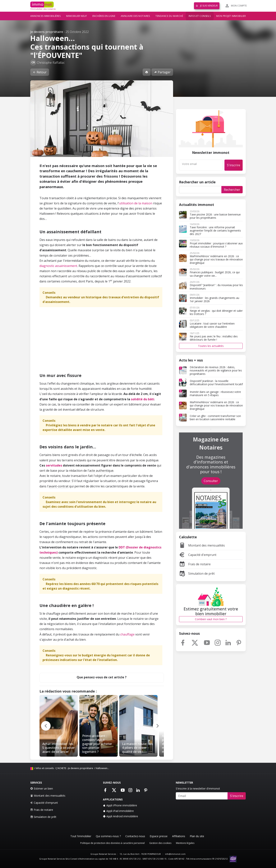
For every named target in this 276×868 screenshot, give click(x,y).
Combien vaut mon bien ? (211, 619)
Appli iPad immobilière (118, 811)
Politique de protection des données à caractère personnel (113, 843)
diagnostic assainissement (58, 266)
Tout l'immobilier (81, 836)
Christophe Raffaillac (51, 63)
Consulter (211, 481)
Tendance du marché (169, 16)
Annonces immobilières (46, 16)
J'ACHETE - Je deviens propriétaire (75, 768)
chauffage (127, 634)
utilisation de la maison (136, 203)
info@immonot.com (175, 854)
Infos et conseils (200, 16)
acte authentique (101, 471)
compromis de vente (101, 203)
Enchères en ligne (104, 16)
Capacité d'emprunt (198, 555)
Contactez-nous (135, 836)
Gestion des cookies (160, 843)
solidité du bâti (143, 399)
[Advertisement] (102, 342)
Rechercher (232, 190)
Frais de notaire (195, 564)
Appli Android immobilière (120, 816)
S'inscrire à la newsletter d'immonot (198, 788)
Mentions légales (185, 843)
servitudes (54, 465)
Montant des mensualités (202, 545)
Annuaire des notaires (135, 16)
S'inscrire (234, 165)
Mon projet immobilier (231, 16)
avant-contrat (59, 486)
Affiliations (179, 836)
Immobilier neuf (77, 16)
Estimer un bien (42, 788)
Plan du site (197, 836)
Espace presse (159, 836)
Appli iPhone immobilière (120, 805)
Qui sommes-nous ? (108, 836)
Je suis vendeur (207, 6)
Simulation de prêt (197, 573)
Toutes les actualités (211, 346)
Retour (40, 72)
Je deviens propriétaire (47, 32)
